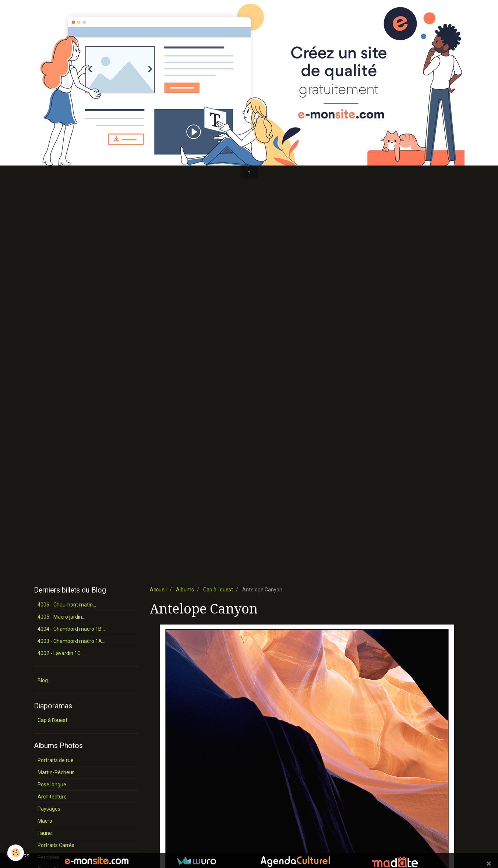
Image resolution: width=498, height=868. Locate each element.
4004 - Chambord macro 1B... (71, 629)
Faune (45, 833)
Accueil (158, 590)
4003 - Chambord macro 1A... (71, 641)
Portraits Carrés (56, 845)
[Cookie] (16, 853)
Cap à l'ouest (218, 590)
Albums (185, 590)
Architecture (52, 797)
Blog (43, 680)
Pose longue (52, 785)
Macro (45, 821)
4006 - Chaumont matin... (67, 605)
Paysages (49, 809)
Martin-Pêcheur (56, 772)
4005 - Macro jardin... (61, 617)
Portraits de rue (56, 760)
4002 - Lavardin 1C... (61, 653)
